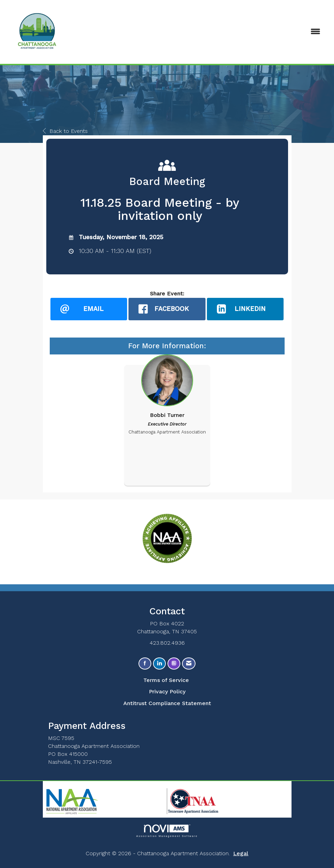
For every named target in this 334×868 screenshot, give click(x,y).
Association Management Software (167, 831)
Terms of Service (166, 680)
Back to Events (65, 131)
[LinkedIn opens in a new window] (245, 309)
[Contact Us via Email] (189, 664)
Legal (241, 853)
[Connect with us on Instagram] (174, 664)
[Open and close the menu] (220, 32)
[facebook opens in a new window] (167, 309)
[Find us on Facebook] (145, 664)
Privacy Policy (167, 691)
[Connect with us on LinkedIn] (159, 664)
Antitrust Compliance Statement (167, 703)
